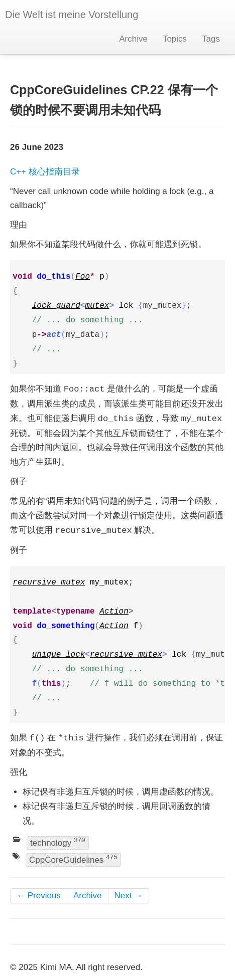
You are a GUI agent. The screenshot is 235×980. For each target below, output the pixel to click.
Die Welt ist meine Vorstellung (72, 15)
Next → (129, 896)
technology (58, 842)
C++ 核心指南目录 (45, 172)
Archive (133, 39)
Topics (175, 39)
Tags (211, 39)
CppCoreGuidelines (73, 859)
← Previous (39, 896)
